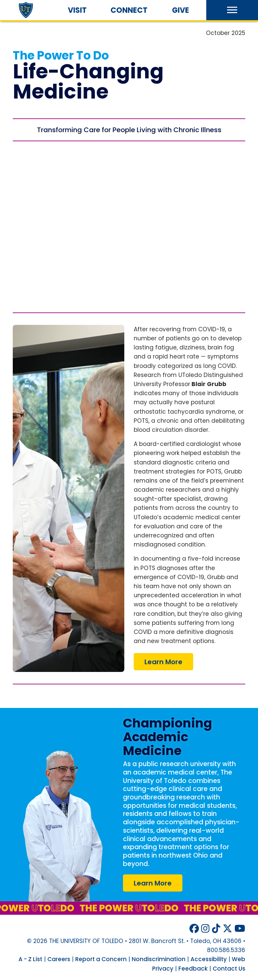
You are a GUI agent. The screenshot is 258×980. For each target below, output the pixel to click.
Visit (77, 10)
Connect (129, 10)
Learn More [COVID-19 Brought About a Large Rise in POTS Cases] (163, 662)
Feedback (193, 969)
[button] (232, 10)
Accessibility (209, 959)
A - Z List (30, 959)
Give (181, 10)
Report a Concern (101, 959)
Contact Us (229, 969)
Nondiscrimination (159, 959)
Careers (59, 959)
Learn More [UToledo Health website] (153, 883)
